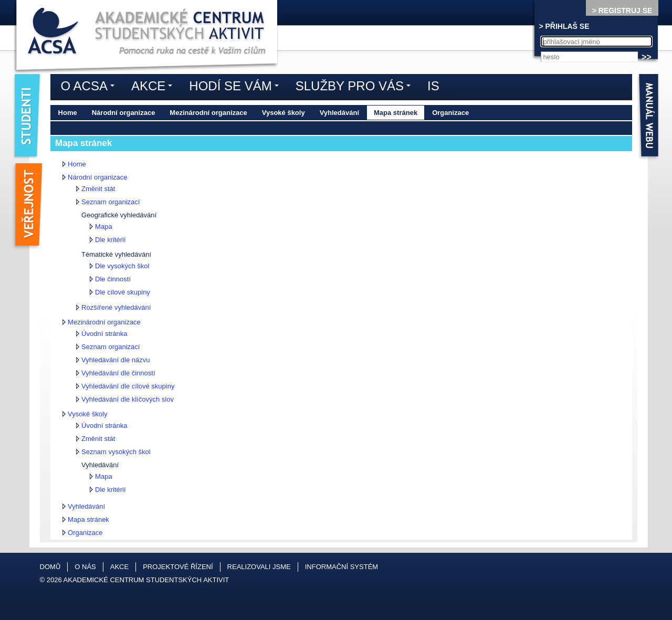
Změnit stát (98, 189)
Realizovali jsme (259, 567)
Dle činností (113, 279)
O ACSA (90, 88)
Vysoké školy (283, 113)
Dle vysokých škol (122, 266)
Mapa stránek (396, 113)
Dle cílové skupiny (123, 292)
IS (433, 86)
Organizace (450, 113)
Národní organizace (124, 113)
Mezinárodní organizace (208, 113)
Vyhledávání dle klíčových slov (128, 399)
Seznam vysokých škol (116, 452)
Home (68, 113)
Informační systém (342, 567)
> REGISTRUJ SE (622, 10)
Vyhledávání (339, 113)
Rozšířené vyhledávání (116, 307)
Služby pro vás (356, 88)
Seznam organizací (111, 202)
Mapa (104, 227)
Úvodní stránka (104, 334)
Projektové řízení (178, 567)
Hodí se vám (236, 88)
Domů (50, 567)
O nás (85, 567)
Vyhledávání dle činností (118, 373)
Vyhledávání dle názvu (115, 360)
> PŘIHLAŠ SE (564, 26)
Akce (154, 88)
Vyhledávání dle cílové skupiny (128, 386)
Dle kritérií (111, 240)
